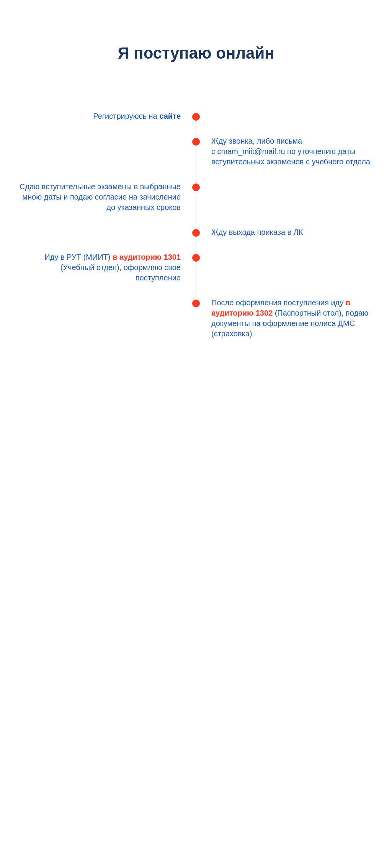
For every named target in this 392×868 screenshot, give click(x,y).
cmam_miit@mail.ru (251, 151)
